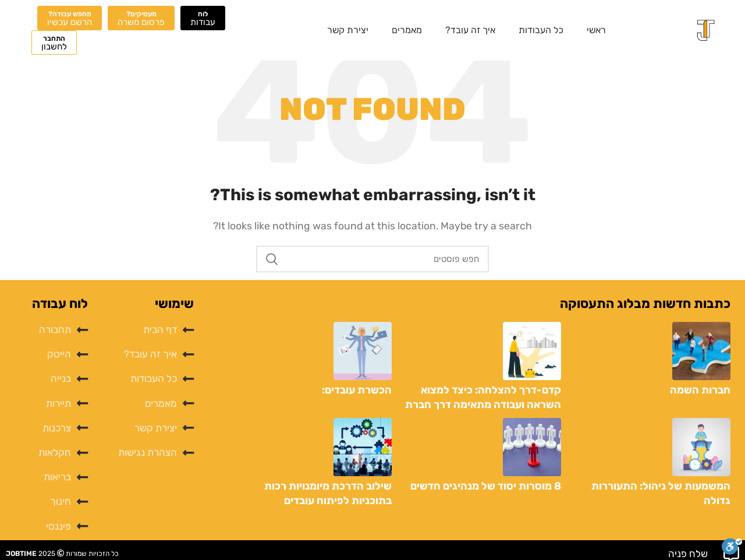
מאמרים (407, 30)
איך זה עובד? (470, 30)
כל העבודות (541, 30)
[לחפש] (372, 259)
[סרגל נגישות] (732, 547)
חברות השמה (700, 390)
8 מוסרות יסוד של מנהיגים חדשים (486, 486)
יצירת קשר (348, 30)
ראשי (596, 30)
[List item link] (146, 330)
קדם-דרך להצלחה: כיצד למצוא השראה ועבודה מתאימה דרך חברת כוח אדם (483, 405)
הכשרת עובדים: (357, 390)
